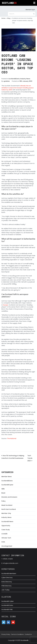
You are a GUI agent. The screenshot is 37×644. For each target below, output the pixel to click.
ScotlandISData (14, 79)
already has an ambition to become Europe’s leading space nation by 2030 (18, 88)
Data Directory (7, 582)
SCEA (3, 542)
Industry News (25, 79)
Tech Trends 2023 (30, 458)
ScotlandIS (25, 640)
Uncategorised (7, 546)
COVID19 (4, 534)
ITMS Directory (6, 586)
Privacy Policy (6, 634)
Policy (4, 501)
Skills (3, 489)
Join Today (5, 590)
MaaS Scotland (7, 505)
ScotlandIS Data (7, 605)
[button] (34, 3)
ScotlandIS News (7, 522)
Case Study (6, 530)
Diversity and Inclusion (9, 497)
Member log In (30, 10)
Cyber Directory (7, 578)
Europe (6, 305)
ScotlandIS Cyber (8, 601)
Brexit (3, 493)
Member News (7, 477)
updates (7, 81)
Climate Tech (6, 538)
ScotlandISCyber (7, 485)
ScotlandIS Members (9, 574)
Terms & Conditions (17, 634)
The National (12, 438)
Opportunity (6, 526)
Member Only (6, 513)
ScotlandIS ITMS (7, 610)
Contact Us (28, 634)
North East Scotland (9, 509)
